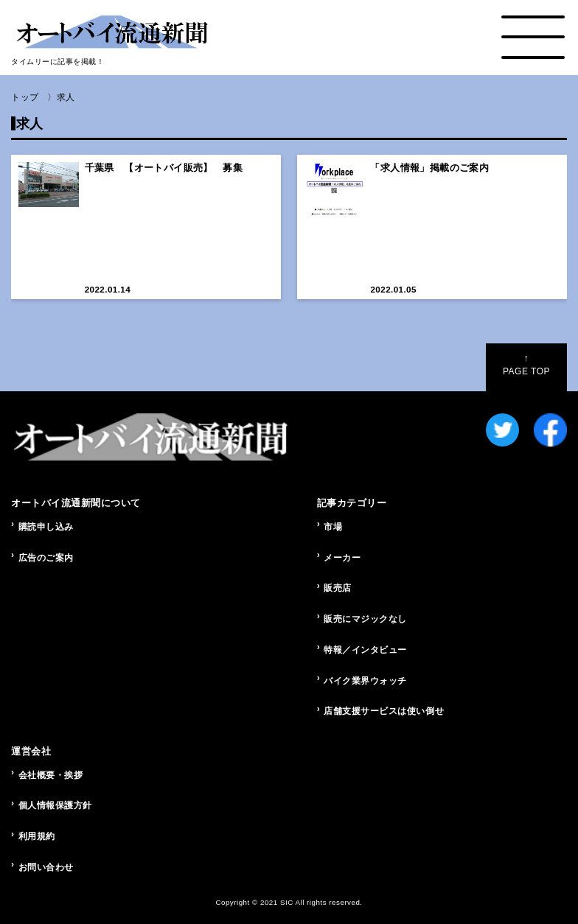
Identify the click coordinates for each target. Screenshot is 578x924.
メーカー (342, 558)
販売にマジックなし (365, 619)
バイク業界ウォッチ (365, 681)
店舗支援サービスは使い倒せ (384, 711)
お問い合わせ (46, 867)
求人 (66, 97)
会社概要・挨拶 (51, 775)
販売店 (338, 588)
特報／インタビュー (365, 650)
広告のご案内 (46, 558)
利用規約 (37, 836)
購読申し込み (46, 527)
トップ (25, 97)
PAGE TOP (526, 365)
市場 (333, 527)
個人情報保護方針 (55, 805)
